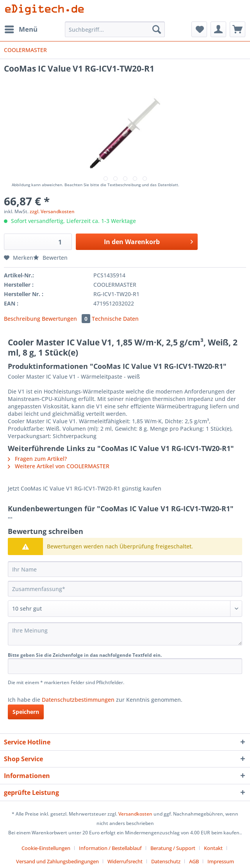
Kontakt (213, 848)
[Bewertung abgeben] (125, 609)
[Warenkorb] (237, 29)
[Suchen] (157, 29)
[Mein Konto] (218, 29)
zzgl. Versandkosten (52, 211)
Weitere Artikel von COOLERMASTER (59, 466)
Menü (21, 28)
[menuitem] (21, 29)
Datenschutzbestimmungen (78, 700)
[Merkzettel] (199, 29)
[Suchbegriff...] (115, 29)
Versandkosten (135, 814)
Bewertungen (67, 319)
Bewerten (50, 258)
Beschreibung (22, 319)
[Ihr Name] (125, 569)
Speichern (26, 712)
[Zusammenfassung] (125, 589)
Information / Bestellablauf (110, 848)
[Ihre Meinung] (125, 634)
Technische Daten (115, 319)
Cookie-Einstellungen (46, 848)
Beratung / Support (173, 848)
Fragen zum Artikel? (37, 459)
